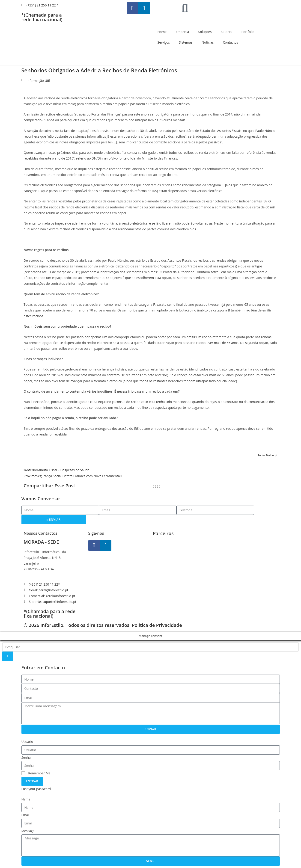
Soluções (205, 32)
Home (162, 32)
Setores (226, 32)
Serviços (164, 42)
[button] (153, 486)
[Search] (8, 656)
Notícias (208, 42)
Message (28, 831)
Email (26, 815)
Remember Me (36, 773)
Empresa (182, 32)
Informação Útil (38, 81)
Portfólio (248, 32)
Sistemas (186, 42)
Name (26, 799)
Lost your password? (37, 789)
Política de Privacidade (157, 625)
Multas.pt (272, 455)
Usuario (27, 742)
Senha (26, 757)
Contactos (230, 42)
